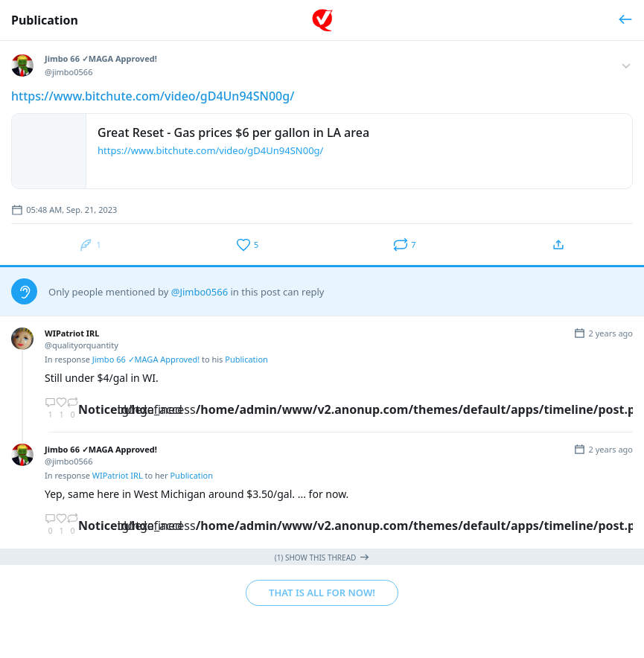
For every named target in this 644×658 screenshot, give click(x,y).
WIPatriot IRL (118, 475)
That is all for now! (322, 592)
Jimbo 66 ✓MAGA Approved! (146, 359)
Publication (45, 20)
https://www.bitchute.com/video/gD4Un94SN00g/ (153, 96)
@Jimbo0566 (200, 292)
